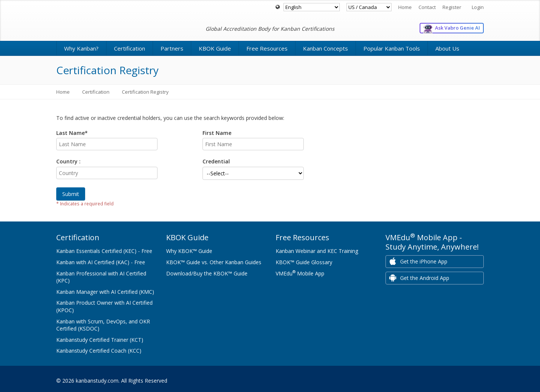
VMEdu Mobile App (300, 273)
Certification (130, 48)
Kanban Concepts (325, 48)
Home (405, 7)
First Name (217, 133)
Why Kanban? (81, 48)
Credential (216, 161)
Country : (68, 161)
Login (478, 7)
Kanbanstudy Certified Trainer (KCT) (100, 340)
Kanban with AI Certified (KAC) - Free (101, 262)
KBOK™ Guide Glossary (304, 262)
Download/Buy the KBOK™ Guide (207, 273)
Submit (71, 194)
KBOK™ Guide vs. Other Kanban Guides (214, 262)
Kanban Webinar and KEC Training (317, 251)
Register (452, 7)
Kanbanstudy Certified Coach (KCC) (99, 351)
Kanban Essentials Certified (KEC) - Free (104, 251)
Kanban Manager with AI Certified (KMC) (105, 292)
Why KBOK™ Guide (189, 251)
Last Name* (72, 133)
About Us (447, 48)
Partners (172, 48)
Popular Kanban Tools (392, 48)
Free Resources (267, 48)
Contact (427, 7)
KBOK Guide (215, 48)
